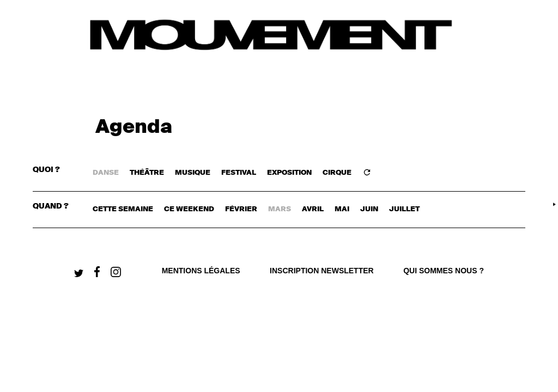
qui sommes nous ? (444, 271)
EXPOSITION (289, 173)
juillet (404, 209)
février (241, 209)
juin (369, 209)
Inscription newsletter (322, 271)
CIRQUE (337, 173)
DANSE (106, 173)
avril (313, 209)
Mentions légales (201, 271)
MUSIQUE (193, 173)
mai (342, 209)
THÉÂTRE (147, 173)
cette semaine (123, 209)
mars (280, 209)
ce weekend (189, 209)
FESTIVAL (239, 173)
